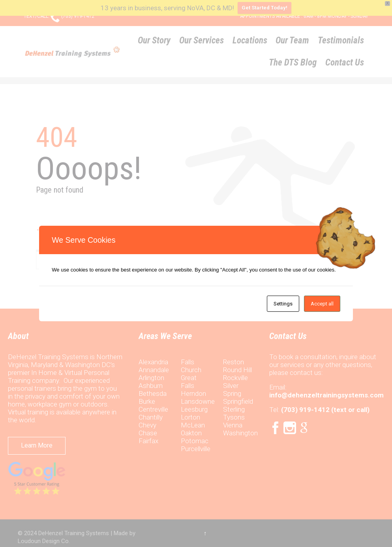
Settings (283, 304)
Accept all (322, 304)
